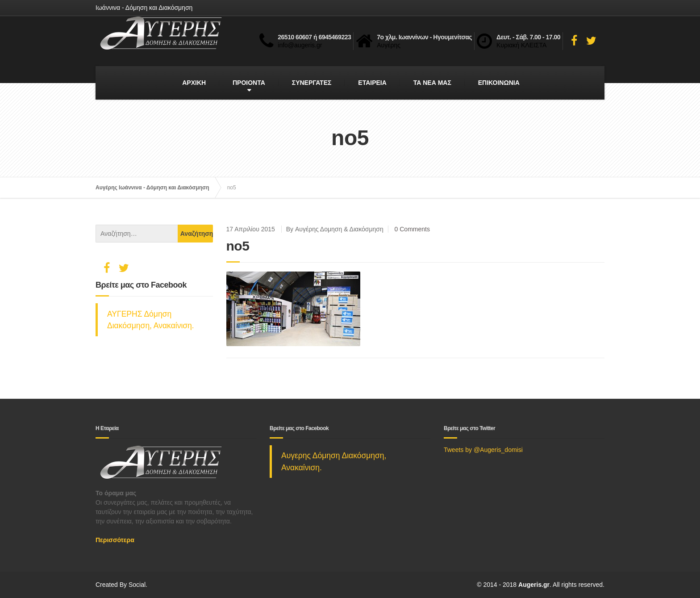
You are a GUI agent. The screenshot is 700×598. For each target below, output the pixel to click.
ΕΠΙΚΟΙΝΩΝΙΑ (499, 83)
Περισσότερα (115, 540)
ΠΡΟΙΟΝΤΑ (249, 83)
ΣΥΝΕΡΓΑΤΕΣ (312, 83)
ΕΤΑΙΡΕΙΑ (372, 83)
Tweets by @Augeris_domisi (483, 450)
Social (137, 585)
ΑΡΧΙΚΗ (194, 83)
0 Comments (412, 229)
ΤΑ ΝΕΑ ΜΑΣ (432, 83)
